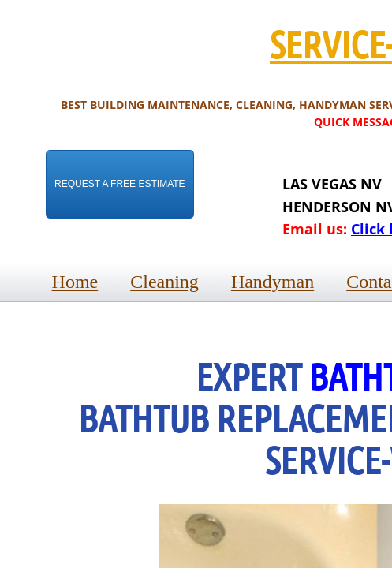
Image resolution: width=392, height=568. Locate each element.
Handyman (273, 282)
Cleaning (164, 282)
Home (75, 282)
